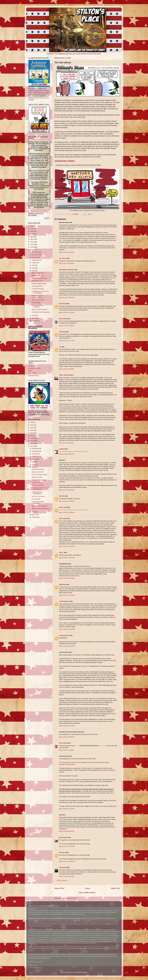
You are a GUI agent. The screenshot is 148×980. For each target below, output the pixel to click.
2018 (32, 247)
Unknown (62, 852)
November (35, 255)
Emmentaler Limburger (66, 270)
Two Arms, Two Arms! (38, 300)
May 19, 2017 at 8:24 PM (67, 831)
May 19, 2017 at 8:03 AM (66, 369)
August (34, 263)
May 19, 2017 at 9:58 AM (66, 501)
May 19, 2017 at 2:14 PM (67, 809)
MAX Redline (63, 837)
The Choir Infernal (37, 286)
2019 (32, 244)
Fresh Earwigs (36, 303)
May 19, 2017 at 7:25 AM (66, 326)
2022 (32, 237)
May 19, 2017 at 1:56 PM (67, 737)
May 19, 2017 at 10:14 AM (67, 546)
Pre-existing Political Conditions (38, 306)
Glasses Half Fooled (38, 273)
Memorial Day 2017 (38, 275)
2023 (32, 234)
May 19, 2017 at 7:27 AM (66, 341)
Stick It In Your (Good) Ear (40, 309)
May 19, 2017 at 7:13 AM (66, 312)
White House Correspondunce (41, 312)
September (36, 260)
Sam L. (61, 552)
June (34, 268)
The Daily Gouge (33, 375)
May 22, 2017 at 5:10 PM (67, 876)
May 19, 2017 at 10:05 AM (67, 512)
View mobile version (87, 893)
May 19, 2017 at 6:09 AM (66, 263)
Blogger (85, 972)
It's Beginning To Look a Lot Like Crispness (40, 292)
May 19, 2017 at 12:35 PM (67, 646)
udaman (62, 496)
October (35, 257)
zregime (62, 449)
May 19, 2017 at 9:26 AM (66, 490)
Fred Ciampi (63, 319)
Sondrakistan (32, 373)
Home (87, 888)
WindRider (62, 584)
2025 (32, 229)
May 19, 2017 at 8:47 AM (66, 454)
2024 (32, 231)
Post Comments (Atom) (70, 898)
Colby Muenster (64, 601)
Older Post (115, 888)
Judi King (62, 332)
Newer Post (59, 888)
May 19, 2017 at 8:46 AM (66, 443)
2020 (32, 242)
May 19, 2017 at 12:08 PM (67, 578)
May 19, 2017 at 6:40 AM (66, 298)
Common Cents (33, 366)
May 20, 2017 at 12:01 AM (67, 846)
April (34, 315)
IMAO (30, 371)
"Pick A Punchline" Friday (39, 278)
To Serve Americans (38, 289)
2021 (32, 239)
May (33, 271)
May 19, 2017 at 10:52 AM (67, 558)
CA (60, 347)
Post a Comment (62, 880)
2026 (32, 226)
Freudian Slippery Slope (39, 283)
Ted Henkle (63, 867)
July (33, 265)
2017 (32, 250)
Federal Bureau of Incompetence (37, 296)
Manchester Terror (37, 281)
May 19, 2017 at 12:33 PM (67, 629)
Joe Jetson (63, 258)
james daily (63, 507)
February (35, 321)
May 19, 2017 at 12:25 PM (67, 595)
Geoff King (63, 304)
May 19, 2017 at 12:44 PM (67, 726)
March (34, 318)
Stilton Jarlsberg (64, 375)
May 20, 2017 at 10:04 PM (67, 861)
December (35, 252)
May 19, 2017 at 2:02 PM (67, 750)
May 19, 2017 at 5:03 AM (66, 252)
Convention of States (35, 368)
